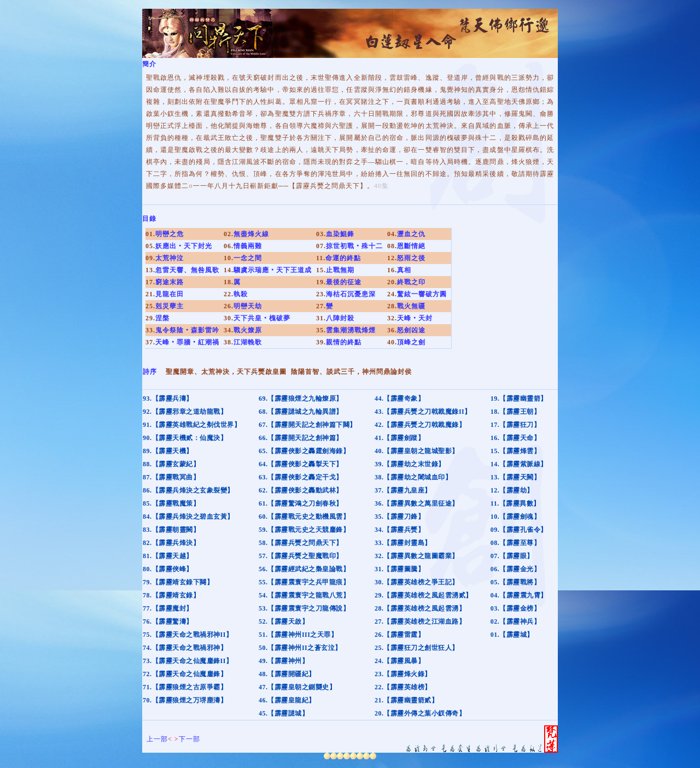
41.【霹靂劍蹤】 (400, 438)
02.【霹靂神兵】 (516, 622)
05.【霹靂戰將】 (516, 582)
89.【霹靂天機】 (168, 451)
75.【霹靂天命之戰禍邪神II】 (188, 635)
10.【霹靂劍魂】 (516, 517)
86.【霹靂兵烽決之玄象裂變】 (188, 490)
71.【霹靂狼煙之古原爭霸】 (185, 687)
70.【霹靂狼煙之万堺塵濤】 (185, 700)
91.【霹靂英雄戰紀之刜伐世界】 (192, 425)
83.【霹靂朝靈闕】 (171, 530)
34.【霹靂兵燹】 (400, 530)
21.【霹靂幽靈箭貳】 (407, 700)
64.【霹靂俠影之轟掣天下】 (301, 464)
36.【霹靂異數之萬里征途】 (417, 503)
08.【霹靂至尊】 (516, 543)
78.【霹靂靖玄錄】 (171, 595)
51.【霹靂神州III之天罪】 (298, 635)
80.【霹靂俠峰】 (168, 569)
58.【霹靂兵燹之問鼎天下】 (301, 543)
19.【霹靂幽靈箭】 (519, 398)
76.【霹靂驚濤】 (168, 622)
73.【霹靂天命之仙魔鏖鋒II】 (188, 661)
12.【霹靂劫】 (512, 490)
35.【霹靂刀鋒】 (400, 517)
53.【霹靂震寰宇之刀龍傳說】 (304, 608)
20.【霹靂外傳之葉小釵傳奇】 (420, 713)
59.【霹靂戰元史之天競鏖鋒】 (304, 530)
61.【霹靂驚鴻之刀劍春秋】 (301, 503)
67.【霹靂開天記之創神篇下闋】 (308, 425)
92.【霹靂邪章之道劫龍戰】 (185, 412)
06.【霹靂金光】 (516, 569)
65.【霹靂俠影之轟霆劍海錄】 (304, 451)
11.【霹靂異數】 (515, 503)
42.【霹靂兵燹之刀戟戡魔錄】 (420, 425)
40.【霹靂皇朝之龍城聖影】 (417, 451)
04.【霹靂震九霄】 (519, 595)
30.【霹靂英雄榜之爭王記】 (417, 582)
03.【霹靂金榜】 (516, 608)
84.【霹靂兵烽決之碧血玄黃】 (188, 517)
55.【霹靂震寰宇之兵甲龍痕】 (304, 582)
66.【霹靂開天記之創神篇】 (301, 438)
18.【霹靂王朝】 (516, 412)
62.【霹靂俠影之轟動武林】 (301, 490)
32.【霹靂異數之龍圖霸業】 (417, 556)
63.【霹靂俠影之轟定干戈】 (301, 477)
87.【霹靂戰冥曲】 (171, 477)
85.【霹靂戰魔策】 (171, 503)
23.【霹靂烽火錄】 (403, 674)
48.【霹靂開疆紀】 (287, 674)
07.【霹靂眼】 (512, 556)
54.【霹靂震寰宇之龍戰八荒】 (304, 595)
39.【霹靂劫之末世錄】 (410, 464)
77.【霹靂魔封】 (168, 608)
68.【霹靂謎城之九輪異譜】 (301, 412)
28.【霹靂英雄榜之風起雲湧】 (420, 608)
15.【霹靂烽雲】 (516, 451)
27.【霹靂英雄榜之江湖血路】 (420, 622)
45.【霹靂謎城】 (284, 713)
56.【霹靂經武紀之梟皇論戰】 (304, 569)
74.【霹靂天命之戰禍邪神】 (185, 648)
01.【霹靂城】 (512, 635)
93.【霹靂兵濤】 (168, 398)
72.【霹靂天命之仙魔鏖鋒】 (185, 674)
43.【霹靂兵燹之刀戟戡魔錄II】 (423, 412)
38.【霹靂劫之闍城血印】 (413, 477)
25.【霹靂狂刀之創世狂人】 (417, 648)
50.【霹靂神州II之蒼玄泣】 (300, 648)
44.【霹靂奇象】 (400, 398)
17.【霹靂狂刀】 (516, 425)
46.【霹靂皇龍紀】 (287, 700)
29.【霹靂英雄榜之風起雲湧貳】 (424, 595)
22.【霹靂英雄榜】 (403, 687)
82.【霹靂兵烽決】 (171, 543)
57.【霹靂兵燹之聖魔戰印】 (301, 556)
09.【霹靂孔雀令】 (519, 530)
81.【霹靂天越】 (168, 556)
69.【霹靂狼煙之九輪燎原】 (301, 398)
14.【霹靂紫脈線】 (519, 464)
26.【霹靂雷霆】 (400, 635)
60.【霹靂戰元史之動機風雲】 (304, 517)
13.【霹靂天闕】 (516, 477)
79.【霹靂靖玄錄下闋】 (178, 582)
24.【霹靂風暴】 (400, 661)
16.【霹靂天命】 (516, 438)
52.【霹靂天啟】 (284, 622)
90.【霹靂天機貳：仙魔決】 (185, 438)
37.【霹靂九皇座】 (403, 490)
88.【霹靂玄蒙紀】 (171, 464)
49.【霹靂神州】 (284, 661)
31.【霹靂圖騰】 (400, 569)
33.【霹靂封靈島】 (403, 543)
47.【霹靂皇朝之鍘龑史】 (297, 687)
